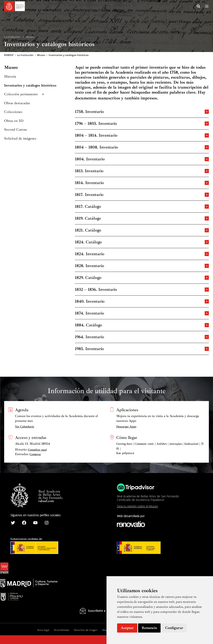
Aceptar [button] (127, 628)
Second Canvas (15, 130)
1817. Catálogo (142, 207)
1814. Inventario (142, 183)
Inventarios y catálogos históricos (30, 86)
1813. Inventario (142, 171)
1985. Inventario (142, 349)
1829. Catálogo (142, 278)
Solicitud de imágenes (20, 139)
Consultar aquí (37, 450)
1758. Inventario (142, 112)
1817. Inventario (142, 195)
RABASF (9, 55)
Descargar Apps (126, 427)
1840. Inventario (142, 302)
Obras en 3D (14, 121)
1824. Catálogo (142, 242)
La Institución (12, 37)
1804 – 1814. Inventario (142, 136)
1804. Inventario (142, 159)
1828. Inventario (142, 266)
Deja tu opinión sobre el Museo (137, 506)
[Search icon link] (199, 7)
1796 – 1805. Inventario (142, 124)
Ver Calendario (25, 427)
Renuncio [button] (149, 628)
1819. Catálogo (142, 219)
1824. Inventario (142, 254)
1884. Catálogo (142, 325)
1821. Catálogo (142, 230)
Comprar (35, 454)
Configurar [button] (174, 628)
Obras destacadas (17, 103)
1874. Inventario (142, 313)
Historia (10, 77)
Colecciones (13, 112)
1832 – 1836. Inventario (142, 290)
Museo (30, 37)
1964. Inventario (142, 337)
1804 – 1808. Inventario (142, 147)
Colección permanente (25, 95)
